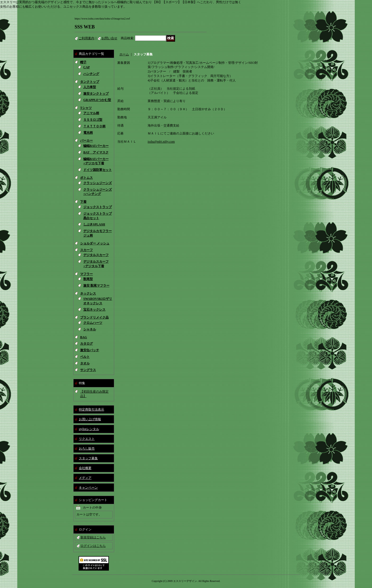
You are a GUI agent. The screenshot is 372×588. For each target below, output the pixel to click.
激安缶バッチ (90, 350)
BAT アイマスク (96, 152)
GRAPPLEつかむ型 (97, 100)
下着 (83, 202)
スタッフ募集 (88, 458)
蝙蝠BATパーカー (96, 146)
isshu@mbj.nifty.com (161, 142)
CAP (87, 67)
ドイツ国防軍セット (98, 170)
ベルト (85, 357)
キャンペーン (88, 488)
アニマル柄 (91, 113)
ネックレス (88, 293)
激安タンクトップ (96, 94)
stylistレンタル (89, 429)
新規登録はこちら (93, 537)
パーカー (86, 141)
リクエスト (87, 439)
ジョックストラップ (98, 207)
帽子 (83, 62)
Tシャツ (86, 108)
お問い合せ (109, 38)
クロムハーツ (93, 323)
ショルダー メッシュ (95, 243)
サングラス (88, 370)
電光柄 (88, 133)
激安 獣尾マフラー (96, 286)
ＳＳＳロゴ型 (93, 120)
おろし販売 (87, 449)
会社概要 (85, 468)
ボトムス (86, 178)
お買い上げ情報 (90, 419)
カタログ (86, 344)
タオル (85, 363)
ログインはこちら (93, 546)
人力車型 (90, 87)
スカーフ (86, 250)
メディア (85, 478)
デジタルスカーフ (96, 255)
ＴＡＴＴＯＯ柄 (94, 126)
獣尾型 (88, 279)
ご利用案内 (86, 38)
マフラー (86, 274)
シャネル (90, 329)
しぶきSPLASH (94, 224)
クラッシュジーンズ (98, 183)
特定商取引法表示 (91, 409)
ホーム (124, 54)
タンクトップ (90, 82)
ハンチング (91, 74)
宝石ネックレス (94, 310)
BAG (84, 337)
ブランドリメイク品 (94, 317)
